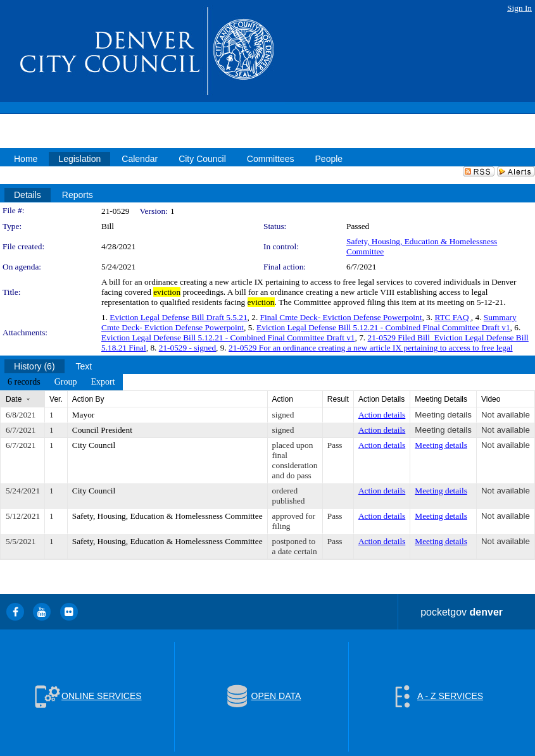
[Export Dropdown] (103, 382)
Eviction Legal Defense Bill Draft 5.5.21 (178, 317)
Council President (102, 430)
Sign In (519, 8)
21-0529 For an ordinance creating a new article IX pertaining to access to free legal (371, 348)
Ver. (56, 399)
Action (283, 399)
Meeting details (443, 415)
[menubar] (61, 382)
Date (14, 399)
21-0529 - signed (187, 348)
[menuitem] (24, 382)
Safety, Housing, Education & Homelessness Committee (167, 516)
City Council (94, 445)
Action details (382, 415)
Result (338, 399)
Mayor (84, 415)
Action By (88, 399)
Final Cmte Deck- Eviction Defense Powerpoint (341, 317)
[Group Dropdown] (66, 382)
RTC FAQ (452, 317)
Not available (506, 415)
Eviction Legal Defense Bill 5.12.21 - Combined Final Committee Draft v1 (383, 327)
